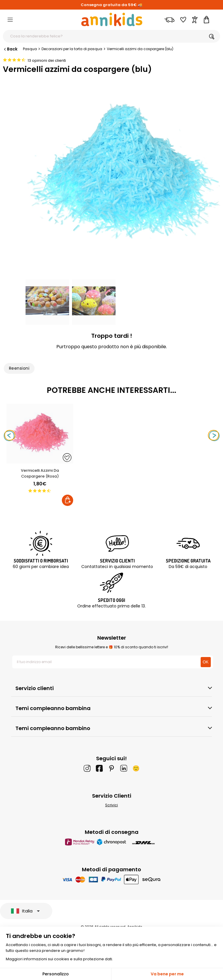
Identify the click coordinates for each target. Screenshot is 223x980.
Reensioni (19, 368)
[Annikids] (112, 19)
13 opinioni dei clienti (47, 60)
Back (10, 49)
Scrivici (111, 805)
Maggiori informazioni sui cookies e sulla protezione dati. (59, 959)
